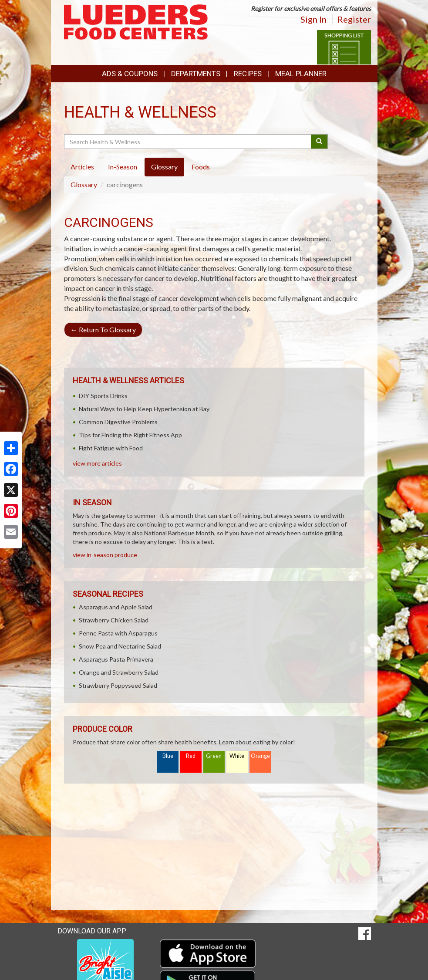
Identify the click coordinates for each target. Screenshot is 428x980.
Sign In (313, 19)
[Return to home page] (136, 21)
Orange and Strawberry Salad (119, 672)
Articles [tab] (82, 167)
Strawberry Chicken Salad (114, 620)
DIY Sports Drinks (103, 396)
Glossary (84, 184)
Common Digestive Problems (118, 422)
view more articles (97, 463)
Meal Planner (301, 74)
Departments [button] (196, 74)
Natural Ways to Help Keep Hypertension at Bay (144, 409)
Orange (260, 756)
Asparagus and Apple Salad (116, 607)
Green (214, 756)
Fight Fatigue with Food (111, 448)
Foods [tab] (201, 167)
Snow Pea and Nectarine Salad (120, 646)
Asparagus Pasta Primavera (116, 659)
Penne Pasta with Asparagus (118, 633)
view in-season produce (105, 555)
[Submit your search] (319, 142)
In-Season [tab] (123, 167)
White (237, 756)
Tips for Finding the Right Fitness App (130, 435)
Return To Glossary (103, 329)
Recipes (248, 74)
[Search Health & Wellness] (188, 142)
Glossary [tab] (164, 167)
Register (354, 19)
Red (191, 756)
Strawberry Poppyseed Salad (118, 685)
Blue (168, 756)
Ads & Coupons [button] (130, 74)
